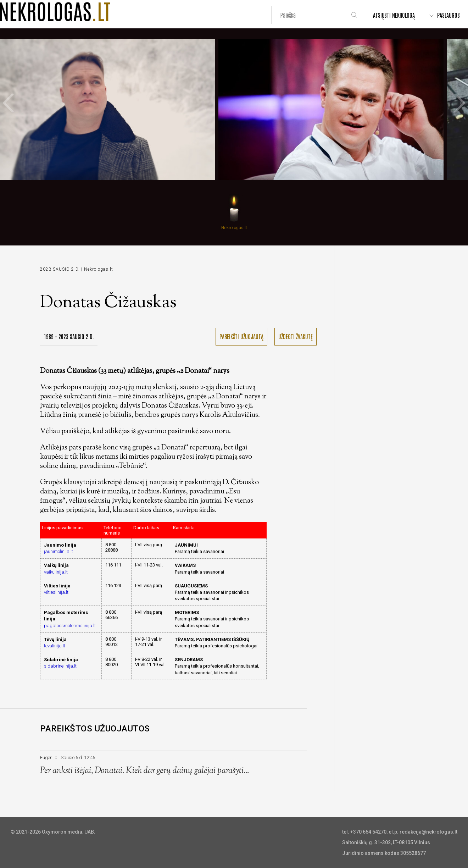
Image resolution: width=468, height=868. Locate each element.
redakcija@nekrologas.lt (428, 832)
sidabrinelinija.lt (60, 666)
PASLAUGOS (448, 15)
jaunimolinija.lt (58, 551)
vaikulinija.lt (56, 572)
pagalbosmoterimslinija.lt (70, 626)
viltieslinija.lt (56, 592)
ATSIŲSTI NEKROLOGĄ (394, 15)
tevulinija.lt (55, 646)
